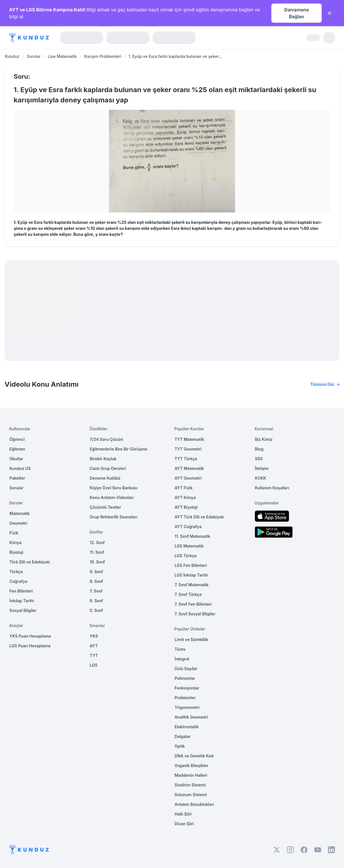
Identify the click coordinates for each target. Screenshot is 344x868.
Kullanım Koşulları (272, 488)
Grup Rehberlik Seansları (114, 517)
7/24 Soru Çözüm (107, 439)
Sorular (34, 56)
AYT (94, 646)
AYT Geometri (188, 478)
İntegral (182, 659)
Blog (259, 449)
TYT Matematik (189, 439)
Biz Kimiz (264, 439)
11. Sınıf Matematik (192, 536)
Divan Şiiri (184, 824)
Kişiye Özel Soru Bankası (114, 488)
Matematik (20, 513)
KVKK (261, 478)
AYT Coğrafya (188, 527)
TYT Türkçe (186, 459)
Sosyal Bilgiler (23, 610)
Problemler (185, 698)
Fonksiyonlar (187, 688)
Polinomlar (185, 678)
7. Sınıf (96, 591)
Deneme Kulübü (105, 478)
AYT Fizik (184, 488)
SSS (259, 459)
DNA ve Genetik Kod (194, 756)
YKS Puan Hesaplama (30, 636)
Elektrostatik (187, 727)
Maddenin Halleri (191, 775)
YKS (94, 636)
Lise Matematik (62, 56)
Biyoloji (16, 552)
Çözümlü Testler (106, 507)
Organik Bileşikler (191, 765)
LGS (94, 665)
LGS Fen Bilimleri (191, 565)
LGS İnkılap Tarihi (191, 575)
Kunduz (12, 56)
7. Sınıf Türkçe (188, 594)
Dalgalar (183, 736)
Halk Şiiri (183, 814)
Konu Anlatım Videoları (112, 497)
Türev (180, 649)
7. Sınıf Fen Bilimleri (193, 604)
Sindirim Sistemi (190, 785)
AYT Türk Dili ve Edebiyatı (199, 517)
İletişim (262, 468)
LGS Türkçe (186, 556)
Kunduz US (20, 468)
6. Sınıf (97, 601)
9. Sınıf (97, 572)
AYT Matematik (189, 468)
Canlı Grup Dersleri (108, 468)
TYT (94, 655)
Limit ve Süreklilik (191, 639)
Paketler (17, 478)
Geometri (18, 523)
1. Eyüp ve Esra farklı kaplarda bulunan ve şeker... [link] (175, 56)
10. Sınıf (97, 562)
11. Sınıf (97, 552)
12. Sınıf (97, 542)
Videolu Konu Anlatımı (172, 384)
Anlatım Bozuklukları (194, 804)
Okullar (16, 459)
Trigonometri (187, 707)
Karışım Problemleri (103, 56)
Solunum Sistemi (191, 795)
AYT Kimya (185, 497)
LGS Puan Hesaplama (30, 646)
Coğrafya (18, 581)
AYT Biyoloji (186, 507)
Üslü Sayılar (186, 669)
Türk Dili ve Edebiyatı (30, 562)
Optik (180, 746)
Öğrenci (17, 439)
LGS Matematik (189, 546)
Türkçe (16, 572)
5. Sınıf (96, 610)
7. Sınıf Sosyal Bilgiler (195, 614)
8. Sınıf (97, 581)
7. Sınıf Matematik (192, 585)
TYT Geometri (188, 449)
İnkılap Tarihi (22, 601)
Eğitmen (17, 449)
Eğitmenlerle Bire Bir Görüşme (119, 449)
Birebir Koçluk (103, 459)
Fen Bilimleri (21, 591)
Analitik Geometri (191, 717)
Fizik (14, 533)
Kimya (15, 542)
